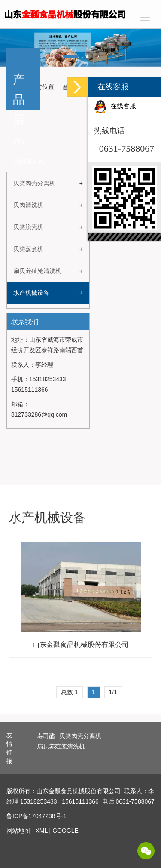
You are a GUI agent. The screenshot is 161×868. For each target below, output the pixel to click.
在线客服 (115, 106)
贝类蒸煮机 (28, 249)
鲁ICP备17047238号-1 (36, 816)
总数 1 (70, 692)
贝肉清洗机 (28, 205)
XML (41, 831)
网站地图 (18, 831)
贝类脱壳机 (28, 227)
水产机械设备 (31, 293)
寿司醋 (46, 736)
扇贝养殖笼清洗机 (37, 271)
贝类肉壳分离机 (34, 183)
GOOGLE (65, 831)
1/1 (113, 692)
